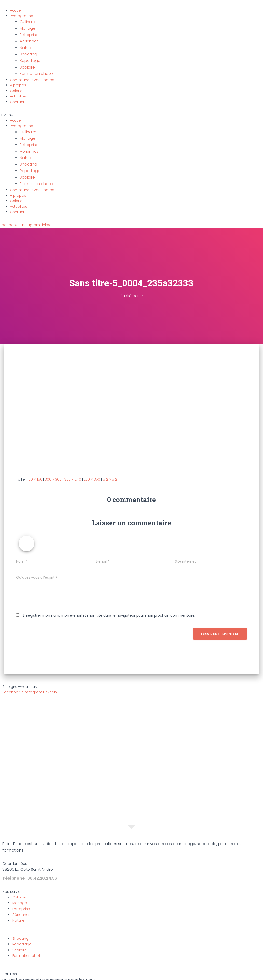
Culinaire (27, 21)
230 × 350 (92, 463)
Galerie (16, 83)
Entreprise (28, 33)
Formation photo (35, 66)
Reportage (29, 55)
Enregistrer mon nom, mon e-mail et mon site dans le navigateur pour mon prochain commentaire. (109, 599)
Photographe (21, 16)
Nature (25, 44)
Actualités (18, 88)
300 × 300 (53, 463)
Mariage (27, 27)
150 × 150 (35, 463)
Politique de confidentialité (152, 975)
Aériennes (28, 38)
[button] (131, 107)
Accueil (16, 10)
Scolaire (27, 60)
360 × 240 (73, 463)
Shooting (28, 49)
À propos (18, 77)
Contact (17, 94)
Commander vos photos (32, 71)
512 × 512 (110, 463)
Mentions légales (108, 975)
